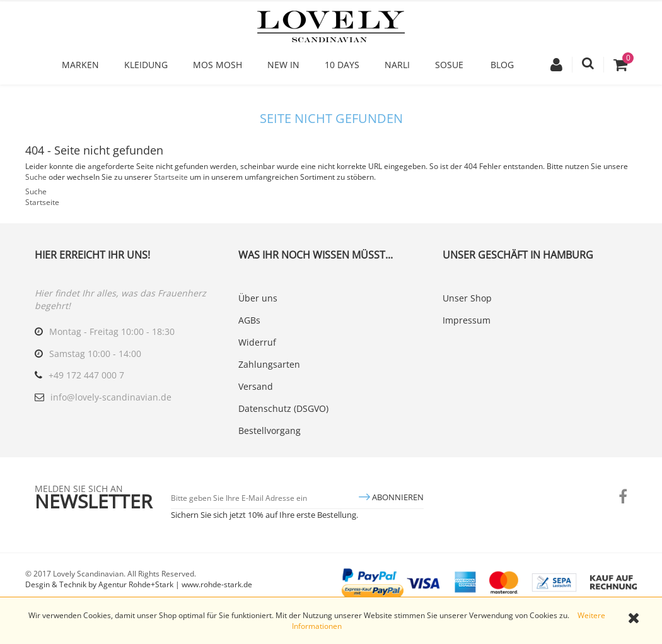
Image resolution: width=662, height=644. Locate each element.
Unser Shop (467, 298)
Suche (36, 177)
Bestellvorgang (270, 430)
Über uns (258, 298)
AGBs (249, 320)
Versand (256, 386)
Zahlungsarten (269, 364)
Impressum (467, 320)
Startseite (171, 177)
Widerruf (257, 342)
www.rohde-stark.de (217, 584)
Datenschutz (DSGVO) (283, 408)
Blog (502, 65)
